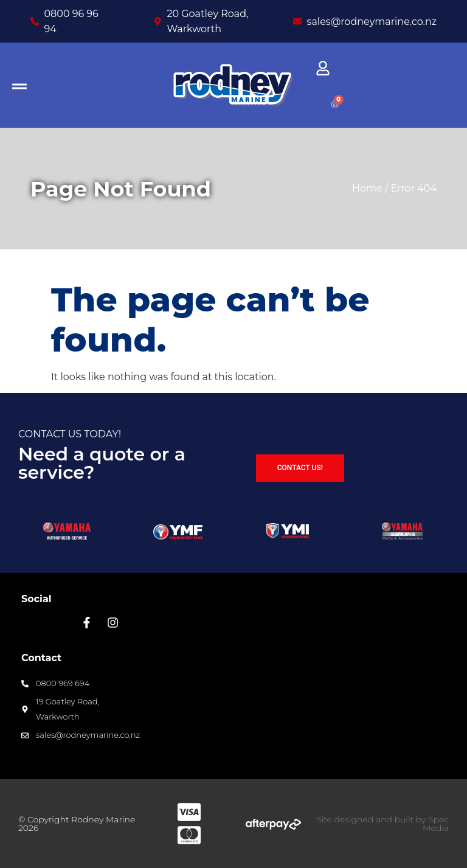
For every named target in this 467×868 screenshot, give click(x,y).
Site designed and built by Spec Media (382, 824)
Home (367, 188)
